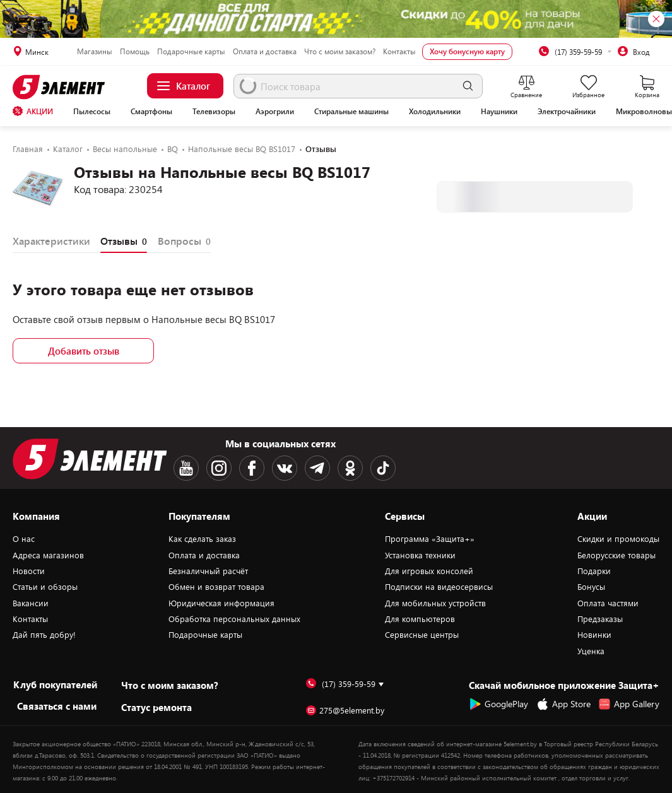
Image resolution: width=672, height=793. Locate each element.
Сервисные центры (422, 635)
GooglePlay (498, 704)
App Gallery (629, 704)
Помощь (135, 51)
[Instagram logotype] (219, 468)
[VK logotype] (285, 468)
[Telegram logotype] (317, 468)
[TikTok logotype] (383, 468)
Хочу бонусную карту (467, 51)
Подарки (594, 571)
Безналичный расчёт (208, 571)
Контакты (399, 51)
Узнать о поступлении (535, 196)
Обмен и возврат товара (216, 587)
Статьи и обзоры (45, 587)
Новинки (594, 635)
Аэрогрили (275, 111)
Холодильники (435, 111)
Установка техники (420, 555)
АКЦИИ (33, 111)
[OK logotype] (350, 468)
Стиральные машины (351, 111)
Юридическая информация (221, 603)
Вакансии (31, 603)
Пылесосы (92, 111)
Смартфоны (151, 111)
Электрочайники (567, 111)
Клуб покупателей (55, 684)
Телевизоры (214, 111)
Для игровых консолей (429, 571)
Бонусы (591, 587)
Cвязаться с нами (57, 706)
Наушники (499, 111)
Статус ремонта (156, 707)
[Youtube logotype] (186, 468)
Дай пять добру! (44, 635)
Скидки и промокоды (618, 539)
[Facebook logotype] (252, 468)
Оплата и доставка (265, 51)
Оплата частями (608, 603)
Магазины (95, 51)
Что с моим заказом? (340, 51)
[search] (468, 86)
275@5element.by (345, 711)
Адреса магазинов (48, 555)
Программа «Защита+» (430, 539)
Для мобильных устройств (435, 603)
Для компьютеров (420, 619)
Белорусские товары (616, 555)
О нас (24, 539)
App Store (563, 704)
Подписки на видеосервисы (439, 587)
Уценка (591, 651)
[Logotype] (62, 87)
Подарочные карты (191, 51)
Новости (29, 571)
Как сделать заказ (202, 539)
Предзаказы (600, 619)
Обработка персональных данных (234, 619)
